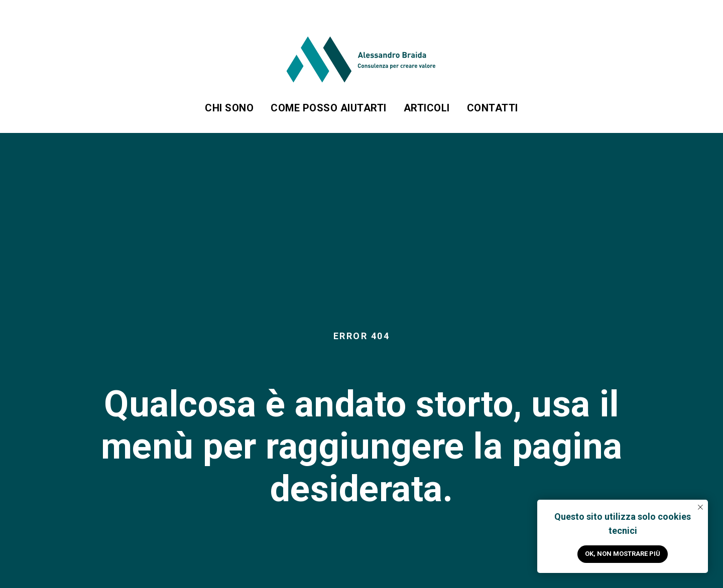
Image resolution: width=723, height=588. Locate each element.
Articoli (427, 108)
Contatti (493, 108)
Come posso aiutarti (329, 108)
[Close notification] (700, 507)
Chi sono (229, 108)
